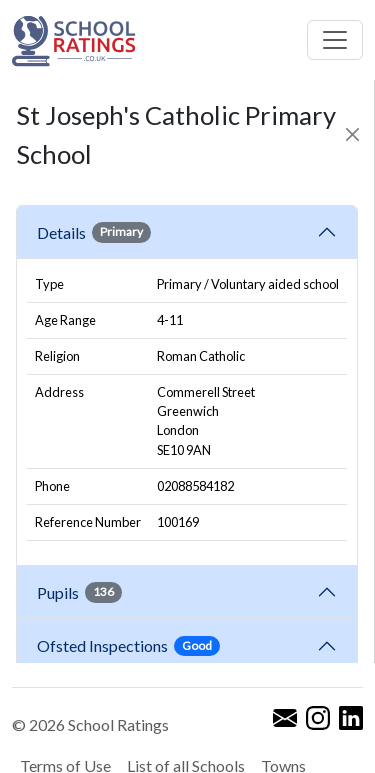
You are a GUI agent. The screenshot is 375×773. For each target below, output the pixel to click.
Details (94, 232)
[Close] (353, 134)
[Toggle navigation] (335, 40)
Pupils (79, 592)
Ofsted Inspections (128, 646)
